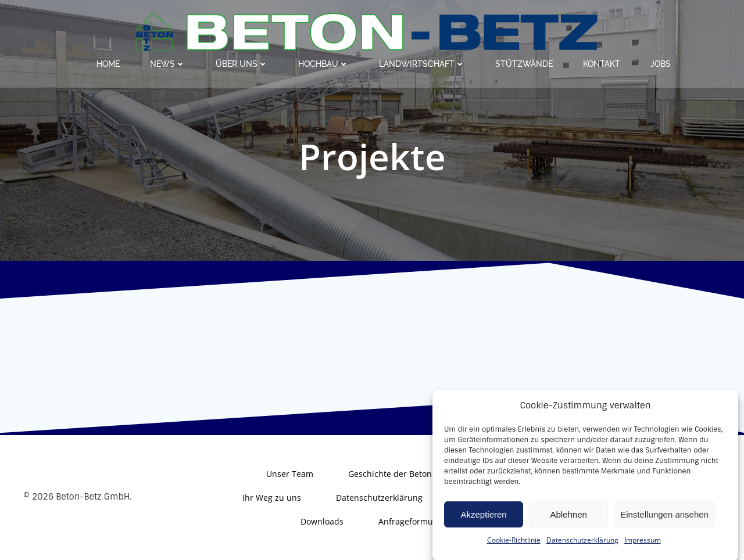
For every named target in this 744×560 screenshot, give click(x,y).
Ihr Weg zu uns (272, 498)
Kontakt (602, 64)
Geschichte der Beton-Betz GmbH (413, 474)
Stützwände (524, 64)
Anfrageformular (411, 521)
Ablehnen (568, 524)
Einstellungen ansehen (664, 524)
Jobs (661, 64)
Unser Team (290, 474)
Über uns (242, 64)
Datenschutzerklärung (582, 549)
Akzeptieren (483, 524)
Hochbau (323, 64)
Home (108, 64)
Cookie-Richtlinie (514, 549)
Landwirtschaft (422, 64)
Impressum (643, 549)
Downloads (322, 521)
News (168, 64)
